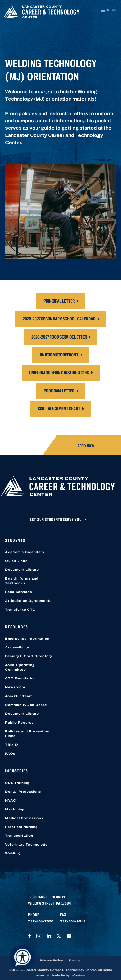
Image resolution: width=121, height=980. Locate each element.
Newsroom (15, 687)
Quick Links (16, 561)
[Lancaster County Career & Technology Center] (41, 13)
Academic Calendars (25, 552)
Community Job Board (26, 705)
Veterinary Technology (26, 845)
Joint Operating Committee (20, 667)
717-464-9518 (73, 921)
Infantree (78, 975)
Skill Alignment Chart (59, 409)
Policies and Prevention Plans (27, 734)
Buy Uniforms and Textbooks (22, 581)
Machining (15, 809)
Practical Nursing (21, 827)
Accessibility (17, 647)
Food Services (18, 592)
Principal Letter (59, 301)
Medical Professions (24, 818)
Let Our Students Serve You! (57, 520)
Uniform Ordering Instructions (59, 373)
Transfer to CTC (20, 610)
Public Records (19, 723)
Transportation (19, 836)
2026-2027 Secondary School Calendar (59, 319)
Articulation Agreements (28, 601)
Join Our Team (19, 696)
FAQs (10, 754)
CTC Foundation (20, 678)
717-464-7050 (41, 921)
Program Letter (59, 391)
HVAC (11, 800)
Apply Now (86, 446)
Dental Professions (23, 792)
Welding (13, 853)
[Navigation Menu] (108, 10)
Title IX (12, 745)
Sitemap (75, 960)
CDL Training (17, 783)
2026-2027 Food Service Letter (59, 337)
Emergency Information (27, 639)
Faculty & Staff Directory (29, 656)
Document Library (22, 570)
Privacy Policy (51, 960)
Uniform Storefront (59, 355)
